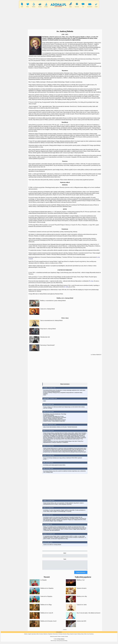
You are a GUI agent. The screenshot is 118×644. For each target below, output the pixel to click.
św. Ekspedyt (44, 581)
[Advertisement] (59, 19)
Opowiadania (34, 635)
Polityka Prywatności (54, 638)
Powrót (65, 631)
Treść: (65, 559)
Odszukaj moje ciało (45, 337)
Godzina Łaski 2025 (81, 623)
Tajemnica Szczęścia (82, 590)
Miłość (38, 635)
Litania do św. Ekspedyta (46, 598)
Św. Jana (91, 281)
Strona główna (59, 634)
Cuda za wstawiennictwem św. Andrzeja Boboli (51, 321)
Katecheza (65, 635)
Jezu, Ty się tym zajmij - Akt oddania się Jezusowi (89, 614)
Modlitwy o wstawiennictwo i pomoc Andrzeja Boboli (53, 301)
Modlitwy (26, 635)
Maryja (68, 635)
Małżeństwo (46, 635)
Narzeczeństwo (55, 635)
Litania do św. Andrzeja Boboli (47, 309)
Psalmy (82, 635)
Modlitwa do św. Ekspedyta (47, 590)
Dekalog (79, 635)
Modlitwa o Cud (81, 581)
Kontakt (66, 638)
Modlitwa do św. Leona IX (47, 614)
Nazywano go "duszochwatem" (48, 345)
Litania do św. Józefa (82, 606)
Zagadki (30, 635)
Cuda (88, 635)
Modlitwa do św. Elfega (46, 606)
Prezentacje (61, 635)
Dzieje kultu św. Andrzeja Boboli (48, 329)
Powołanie (41, 635)
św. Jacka (66, 287)
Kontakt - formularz (61, 638)
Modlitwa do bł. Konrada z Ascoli (48, 623)
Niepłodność (50, 635)
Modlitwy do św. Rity (82, 598)
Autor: (65, 553)
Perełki (85, 635)
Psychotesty (91, 635)
